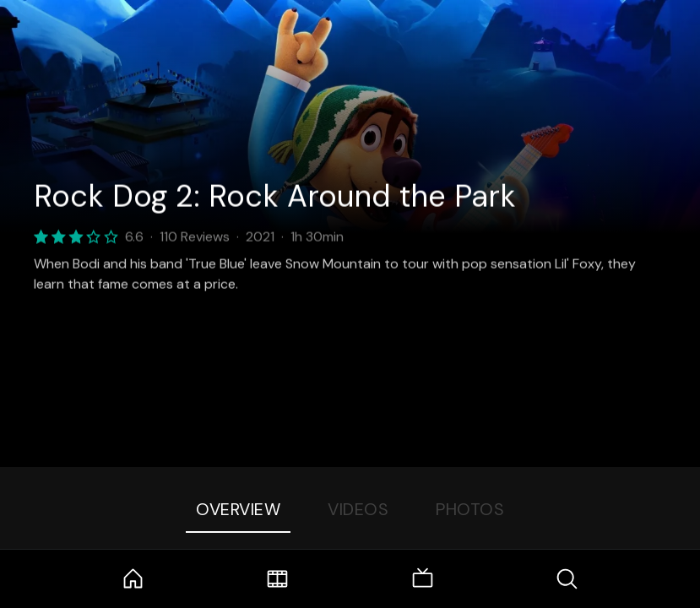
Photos (470, 509)
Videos (358, 509)
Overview (238, 509)
